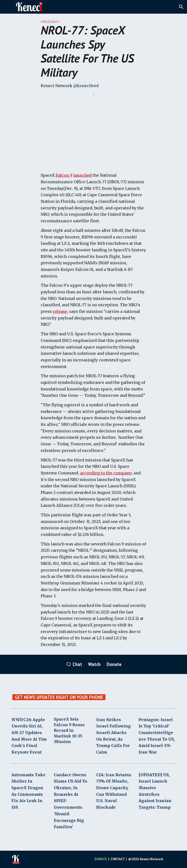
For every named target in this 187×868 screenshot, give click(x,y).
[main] (94, 55)
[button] (181, 7)
